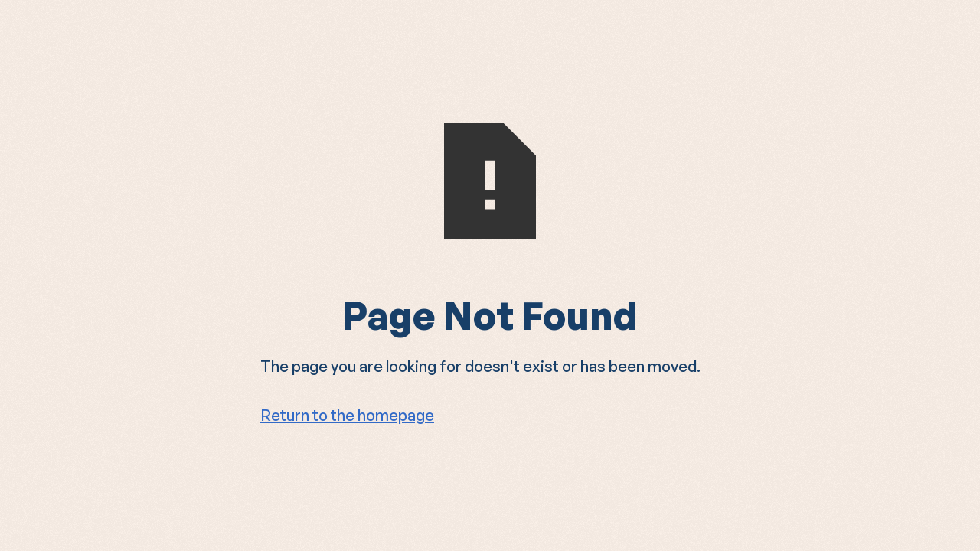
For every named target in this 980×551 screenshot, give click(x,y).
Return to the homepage (347, 415)
